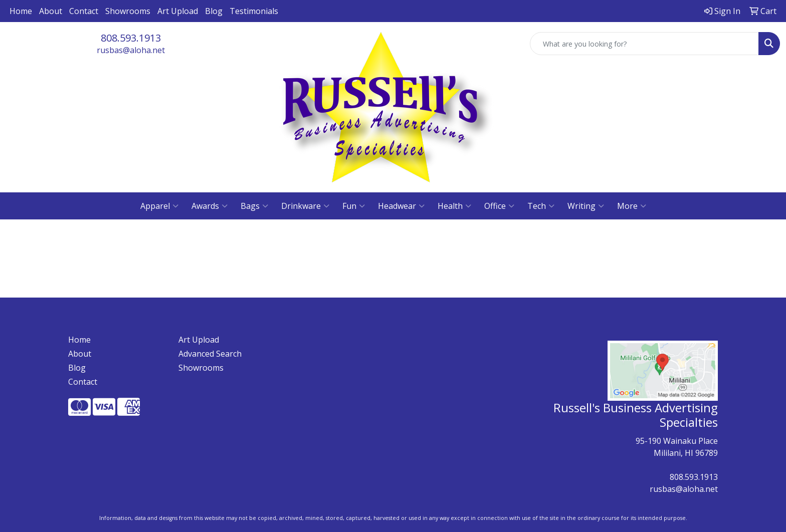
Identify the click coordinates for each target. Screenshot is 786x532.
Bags (254, 206)
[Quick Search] (644, 44)
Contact (84, 11)
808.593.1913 (131, 38)
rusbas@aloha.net (131, 50)
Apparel (159, 206)
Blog (214, 11)
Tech (541, 206)
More (632, 206)
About (51, 11)
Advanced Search (210, 354)
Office (499, 206)
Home (21, 11)
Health (454, 206)
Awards (210, 206)
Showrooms (128, 11)
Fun (354, 206)
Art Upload (178, 11)
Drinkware (305, 206)
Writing (586, 206)
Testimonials (254, 11)
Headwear (401, 206)
